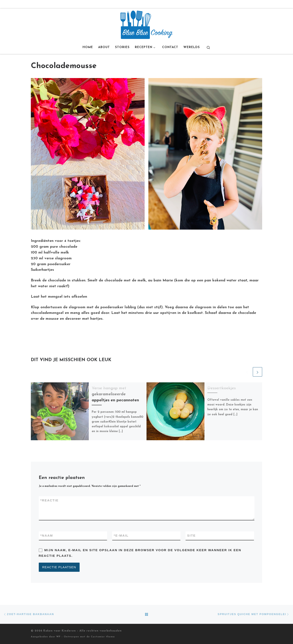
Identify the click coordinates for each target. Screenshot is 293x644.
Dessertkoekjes (222, 388)
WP (58, 637)
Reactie (50, 500)
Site (191, 535)
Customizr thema (103, 637)
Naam (47, 536)
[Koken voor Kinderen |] (146, 24)
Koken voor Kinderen (60, 631)
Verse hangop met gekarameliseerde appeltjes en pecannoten (115, 394)
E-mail (121, 536)
